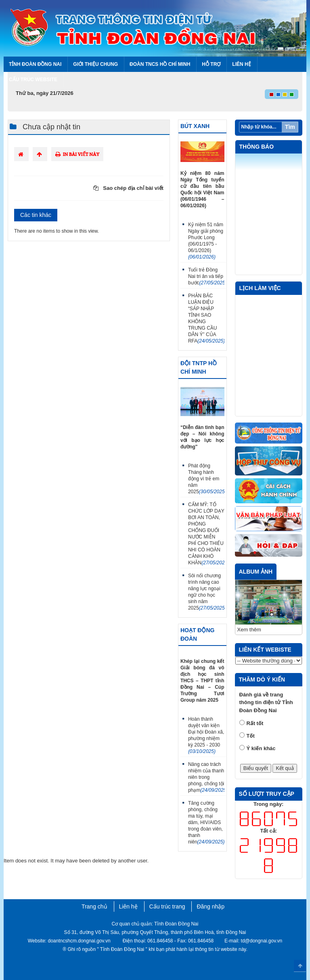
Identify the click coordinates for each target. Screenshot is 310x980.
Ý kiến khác (261, 748)
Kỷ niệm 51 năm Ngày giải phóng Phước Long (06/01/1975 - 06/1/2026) (206, 241)
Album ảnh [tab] (256, 572)
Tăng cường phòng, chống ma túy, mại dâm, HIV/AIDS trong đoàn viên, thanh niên (206, 822)
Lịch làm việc (260, 288)
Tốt (251, 736)
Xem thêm (249, 630)
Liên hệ (241, 64)
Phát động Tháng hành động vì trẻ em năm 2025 (206, 479)
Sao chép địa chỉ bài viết (128, 188)
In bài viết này (77, 154)
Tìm (290, 127)
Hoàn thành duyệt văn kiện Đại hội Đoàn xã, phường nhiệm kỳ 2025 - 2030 (206, 735)
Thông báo (257, 147)
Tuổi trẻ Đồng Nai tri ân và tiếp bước (206, 276)
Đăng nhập (211, 906)
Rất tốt (255, 723)
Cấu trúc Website (33, 80)
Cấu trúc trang (167, 906)
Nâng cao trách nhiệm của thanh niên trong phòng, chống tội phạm (206, 777)
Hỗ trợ (211, 64)
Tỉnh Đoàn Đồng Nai (35, 64)
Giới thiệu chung (95, 64)
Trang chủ (94, 906)
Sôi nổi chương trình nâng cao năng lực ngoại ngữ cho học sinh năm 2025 (206, 592)
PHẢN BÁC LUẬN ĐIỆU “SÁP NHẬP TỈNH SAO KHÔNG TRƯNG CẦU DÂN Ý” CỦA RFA (206, 318)
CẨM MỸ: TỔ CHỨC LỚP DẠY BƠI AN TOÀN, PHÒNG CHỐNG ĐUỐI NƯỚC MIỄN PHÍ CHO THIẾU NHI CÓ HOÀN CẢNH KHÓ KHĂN (206, 534)
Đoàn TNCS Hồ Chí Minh (160, 64)
